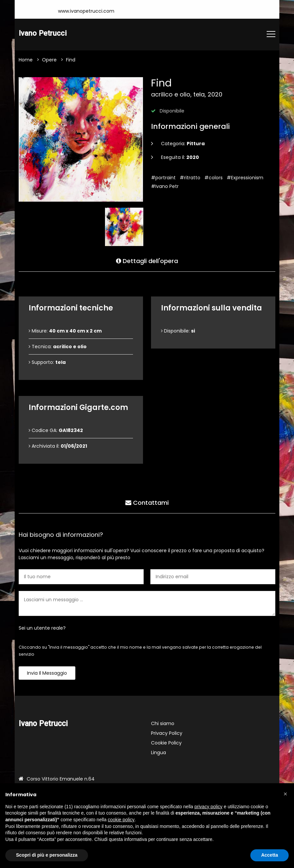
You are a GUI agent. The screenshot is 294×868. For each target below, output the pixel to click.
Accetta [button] (269, 855)
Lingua (158, 753)
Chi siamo (163, 724)
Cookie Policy (166, 743)
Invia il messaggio (47, 673)
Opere (49, 60)
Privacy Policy (167, 733)
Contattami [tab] (147, 502)
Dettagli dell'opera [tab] (147, 261)
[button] (285, 794)
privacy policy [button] (208, 807)
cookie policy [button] (121, 820)
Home (26, 60)
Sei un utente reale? (42, 628)
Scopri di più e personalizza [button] (47, 855)
